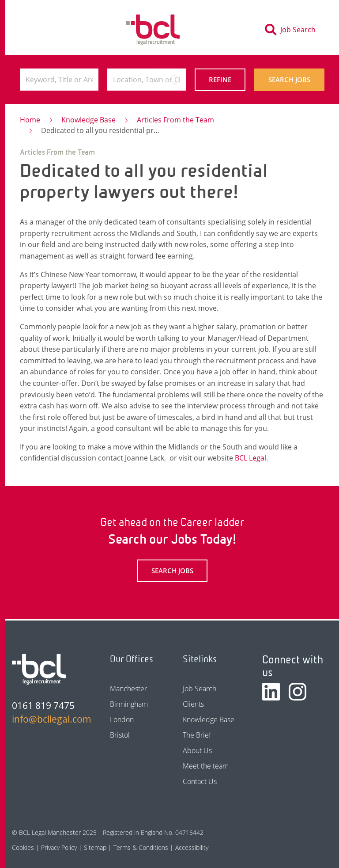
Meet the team (206, 766)
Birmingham (129, 704)
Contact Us (200, 781)
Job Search (200, 689)
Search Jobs (289, 80)
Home (30, 120)
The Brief (197, 735)
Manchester (128, 689)
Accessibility (192, 847)
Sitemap (95, 847)
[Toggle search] (293, 30)
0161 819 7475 (43, 705)
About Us (197, 750)
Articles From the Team (175, 120)
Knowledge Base (89, 120)
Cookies (23, 847)
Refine (220, 80)
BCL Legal (250, 458)
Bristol (120, 735)
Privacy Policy (59, 847)
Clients (193, 704)
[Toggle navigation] (35, 30)
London (122, 720)
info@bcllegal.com (47, 719)
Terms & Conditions (141, 847)
